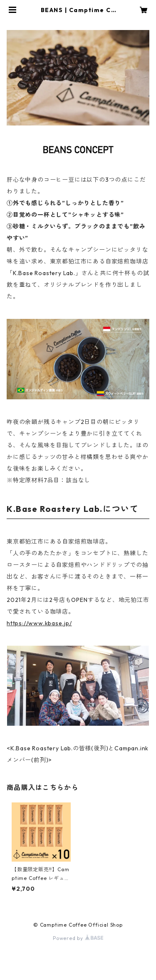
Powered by (78, 938)
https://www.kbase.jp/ (39, 623)
